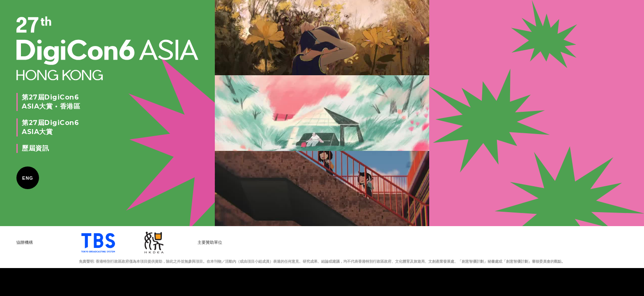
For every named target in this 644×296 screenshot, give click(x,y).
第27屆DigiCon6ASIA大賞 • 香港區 (51, 102)
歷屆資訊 (35, 148)
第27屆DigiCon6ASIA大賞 (50, 127)
